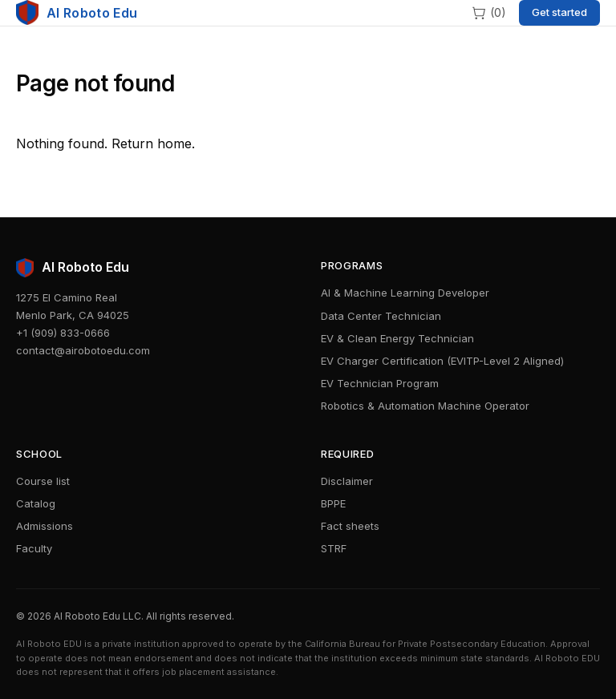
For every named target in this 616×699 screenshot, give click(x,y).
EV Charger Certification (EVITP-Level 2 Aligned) (442, 361)
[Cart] (488, 12)
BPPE (333, 503)
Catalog (36, 503)
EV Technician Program (380, 383)
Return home (152, 143)
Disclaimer (347, 481)
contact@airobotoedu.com (83, 350)
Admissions (45, 526)
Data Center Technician (381, 316)
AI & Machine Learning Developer (405, 293)
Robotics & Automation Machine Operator (425, 406)
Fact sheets (350, 526)
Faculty (34, 548)
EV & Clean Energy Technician (397, 338)
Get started (559, 12)
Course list (43, 481)
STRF (334, 548)
